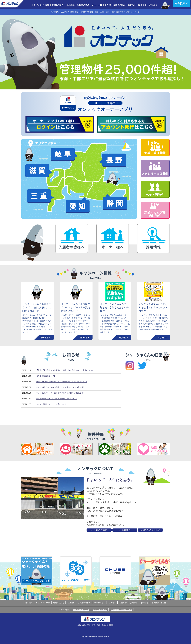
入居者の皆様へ (84, 603)
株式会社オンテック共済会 (121, 610)
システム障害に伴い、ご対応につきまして (53, 404)
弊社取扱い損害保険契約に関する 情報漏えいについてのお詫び (61, 382)
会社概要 (70, 5)
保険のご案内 (119, 5)
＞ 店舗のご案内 (99, 530)
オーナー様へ (100, 603)
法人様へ (112, 603)
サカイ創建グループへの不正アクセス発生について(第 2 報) (60, 393)
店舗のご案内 (58, 5)
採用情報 (142, 5)
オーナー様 (97, 5)
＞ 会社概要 (125, 530)
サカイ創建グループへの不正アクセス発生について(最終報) (60, 387)
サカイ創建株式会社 (81, 610)
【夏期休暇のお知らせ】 (46, 376)
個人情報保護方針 (159, 603)
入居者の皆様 (83, 5)
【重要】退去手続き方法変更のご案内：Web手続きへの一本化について (65, 370)
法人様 (108, 5)
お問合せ (153, 5)
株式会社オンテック (12, 4)
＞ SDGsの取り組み (150, 530)
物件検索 (180, 3)
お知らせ (132, 5)
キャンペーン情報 (41, 5)
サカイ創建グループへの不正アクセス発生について (57, 399)
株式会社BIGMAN (100, 610)
